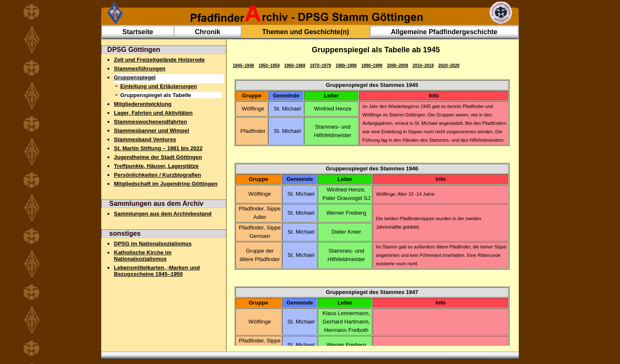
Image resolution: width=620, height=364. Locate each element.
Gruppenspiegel (135, 77)
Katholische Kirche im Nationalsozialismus (143, 256)
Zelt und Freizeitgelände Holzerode (159, 60)
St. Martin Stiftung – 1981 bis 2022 (158, 148)
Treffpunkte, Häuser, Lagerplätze (156, 166)
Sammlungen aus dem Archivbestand (163, 214)
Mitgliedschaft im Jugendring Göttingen (166, 184)
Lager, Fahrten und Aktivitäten (153, 113)
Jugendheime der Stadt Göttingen (158, 157)
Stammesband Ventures (145, 139)
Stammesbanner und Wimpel (151, 131)
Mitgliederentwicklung (143, 104)
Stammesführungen (140, 69)
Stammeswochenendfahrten (150, 122)
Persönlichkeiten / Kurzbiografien (158, 175)
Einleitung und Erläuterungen (159, 86)
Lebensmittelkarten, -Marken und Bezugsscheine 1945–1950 (157, 271)
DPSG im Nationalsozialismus (153, 244)
